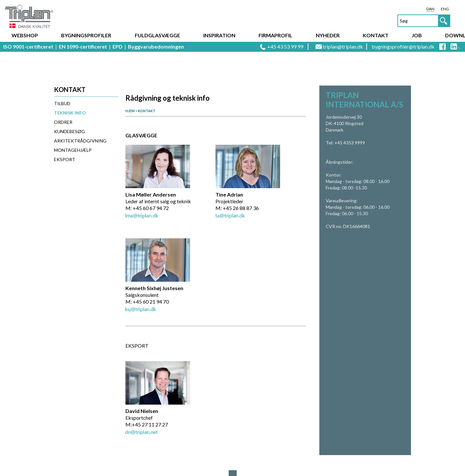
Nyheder (328, 35)
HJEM (130, 111)
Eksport (65, 159)
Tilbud (62, 103)
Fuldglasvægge (157, 35)
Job (417, 35)
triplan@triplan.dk (343, 46)
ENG (445, 9)
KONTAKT (147, 111)
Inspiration (219, 35)
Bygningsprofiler (86, 35)
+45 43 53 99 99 (285, 46)
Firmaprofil (275, 35)
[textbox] (424, 21)
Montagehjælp (73, 150)
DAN (430, 9)
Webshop (25, 35)
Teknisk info (70, 113)
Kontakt (376, 35)
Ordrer (63, 122)
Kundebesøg (69, 131)
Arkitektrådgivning (80, 141)
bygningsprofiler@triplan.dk (403, 46)
